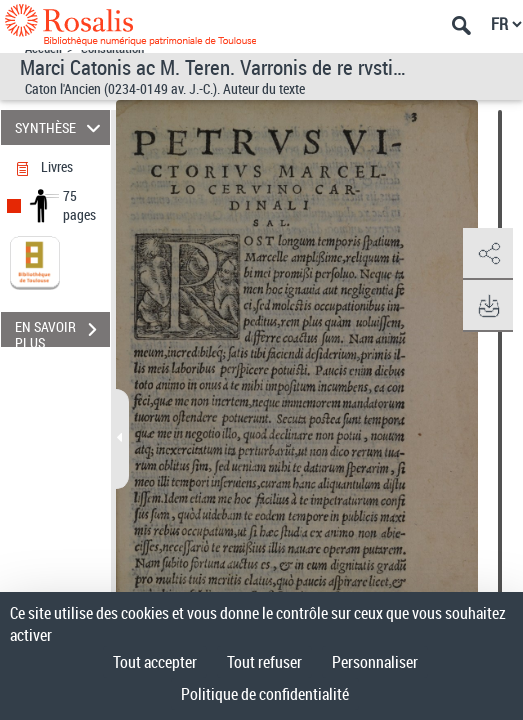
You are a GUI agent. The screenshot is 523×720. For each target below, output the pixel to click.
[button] (488, 254)
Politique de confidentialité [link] (265, 694)
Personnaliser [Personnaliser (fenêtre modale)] (375, 662)
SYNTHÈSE (60, 127)
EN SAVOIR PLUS (62, 332)
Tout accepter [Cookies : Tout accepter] (155, 662)
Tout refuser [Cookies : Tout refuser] (264, 662)
